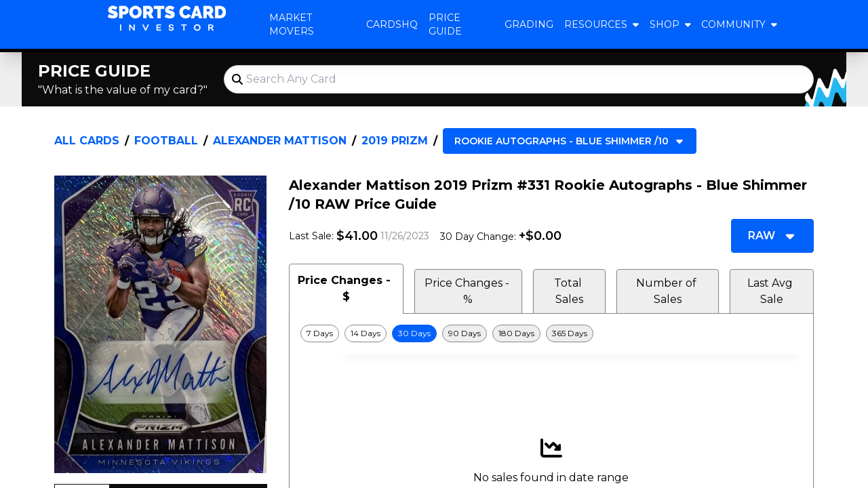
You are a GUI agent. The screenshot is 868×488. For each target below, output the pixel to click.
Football (166, 141)
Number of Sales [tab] (668, 291)
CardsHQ (392, 24)
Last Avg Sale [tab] (771, 291)
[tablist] (551, 289)
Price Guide (445, 24)
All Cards (87, 141)
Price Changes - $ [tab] (346, 288)
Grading (529, 24)
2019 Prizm (395, 141)
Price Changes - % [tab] (468, 291)
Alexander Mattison (280, 141)
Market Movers (292, 24)
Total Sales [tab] (569, 291)
